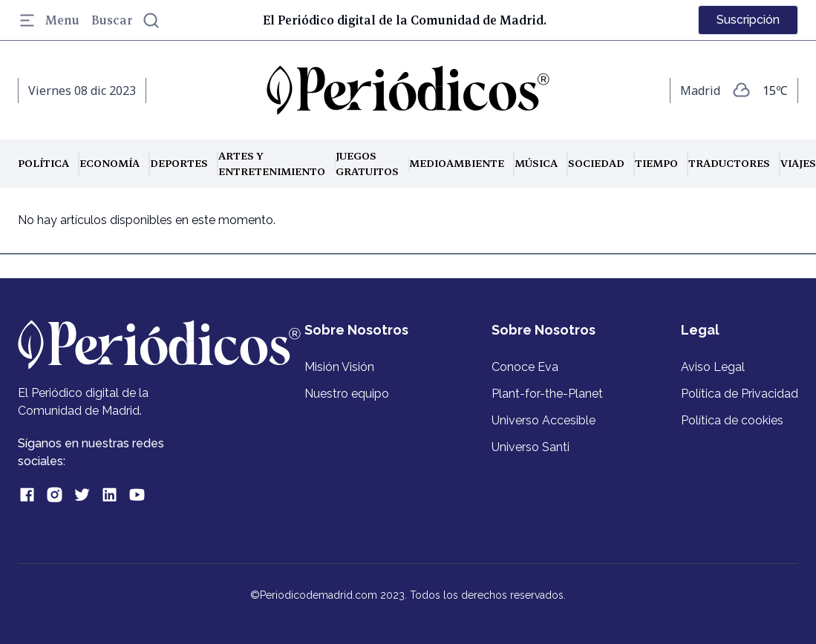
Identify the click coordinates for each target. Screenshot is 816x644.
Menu (49, 20)
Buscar (126, 20)
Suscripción (748, 20)
